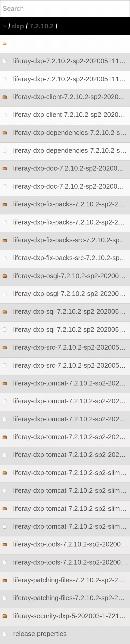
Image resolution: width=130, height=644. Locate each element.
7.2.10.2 (42, 26)
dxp (18, 26)
